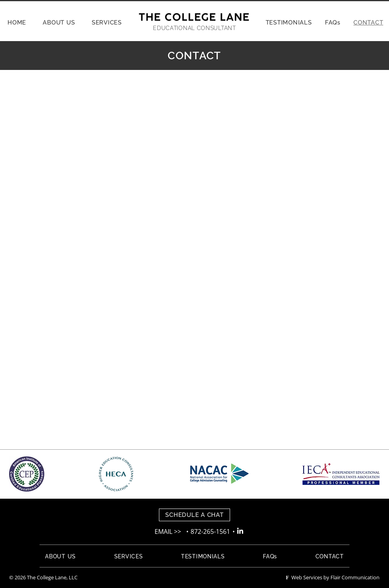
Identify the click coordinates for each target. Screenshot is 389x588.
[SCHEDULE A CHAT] (194, 515)
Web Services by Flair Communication (333, 577)
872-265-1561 (211, 531)
